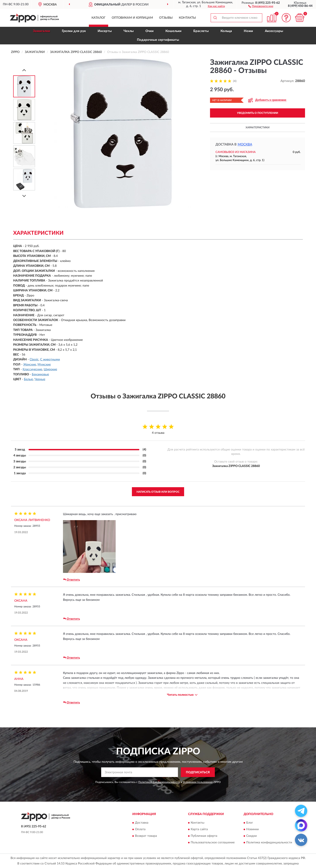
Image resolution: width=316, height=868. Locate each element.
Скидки (251, 836)
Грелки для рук (74, 31)
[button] (261, 6)
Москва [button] (245, 144)
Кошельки (173, 31)
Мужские (44, 365)
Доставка (142, 823)
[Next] (24, 196)
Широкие (50, 369)
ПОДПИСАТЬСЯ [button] (198, 772)
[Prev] (24, 70)
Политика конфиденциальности (269, 843)
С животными (50, 360)
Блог (250, 823)
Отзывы (166, 18)
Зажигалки (41, 31)
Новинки (252, 829)
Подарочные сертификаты (158, 40)
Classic (34, 360)
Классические (32, 369)
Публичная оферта (204, 836)
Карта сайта (199, 829)
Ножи (248, 31)
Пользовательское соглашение (213, 843)
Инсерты (105, 31)
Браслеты (201, 31)
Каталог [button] (99, 18)
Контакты (187, 18)
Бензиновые (40, 374)
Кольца (226, 31)
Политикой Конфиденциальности (159, 782)
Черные (40, 379)
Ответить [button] (72, 580)
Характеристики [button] (258, 127)
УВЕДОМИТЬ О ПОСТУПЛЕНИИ (258, 113)
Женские (30, 365)
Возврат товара (146, 836)
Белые (28, 379)
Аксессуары (274, 31)
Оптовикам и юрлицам (132, 18)
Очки (150, 31)
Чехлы (129, 31)
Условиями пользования (198, 782)
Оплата (140, 829)
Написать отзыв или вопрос (158, 492)
